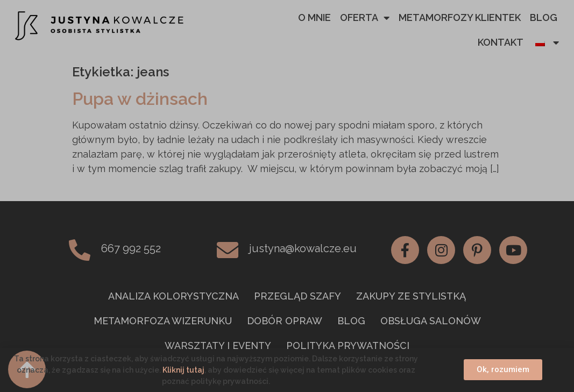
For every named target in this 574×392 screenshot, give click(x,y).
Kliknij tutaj (183, 370)
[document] (287, 196)
